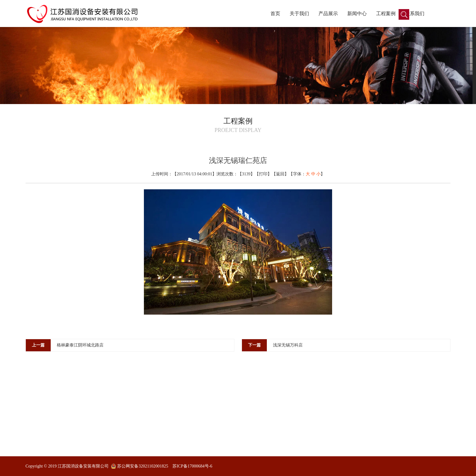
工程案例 (386, 14)
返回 (280, 174)
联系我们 (415, 14)
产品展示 (328, 14)
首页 (275, 14)
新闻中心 (357, 14)
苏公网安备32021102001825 (143, 466)
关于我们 (299, 14)
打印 (263, 174)
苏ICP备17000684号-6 (192, 466)
